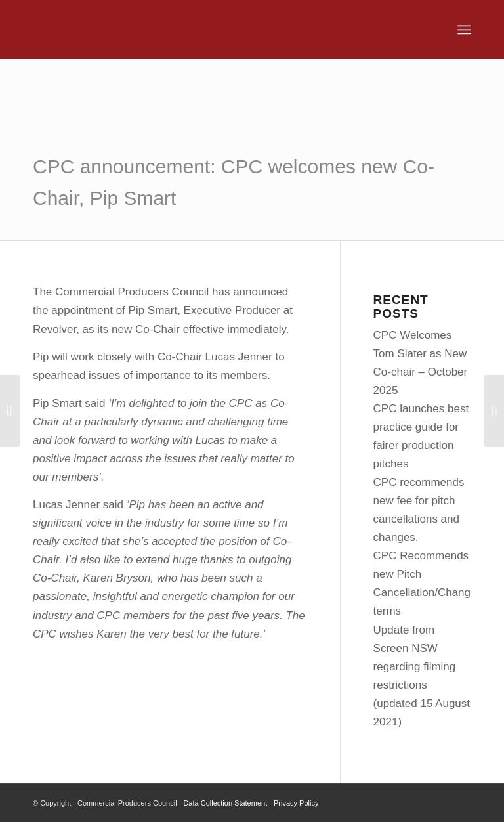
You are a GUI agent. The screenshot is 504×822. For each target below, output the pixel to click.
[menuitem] (464, 30)
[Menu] (464, 30)
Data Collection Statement (225, 803)
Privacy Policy (296, 803)
